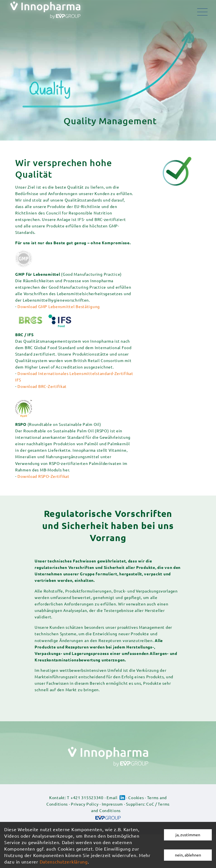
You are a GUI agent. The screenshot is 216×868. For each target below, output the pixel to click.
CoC (150, 804)
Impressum (112, 804)
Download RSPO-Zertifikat (43, 476)
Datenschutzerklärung (64, 862)
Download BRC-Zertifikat (42, 386)
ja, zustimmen (188, 835)
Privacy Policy (85, 804)
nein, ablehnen (188, 855)
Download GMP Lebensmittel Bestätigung (59, 306)
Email (112, 797)
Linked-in (122, 798)
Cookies (136, 797)
